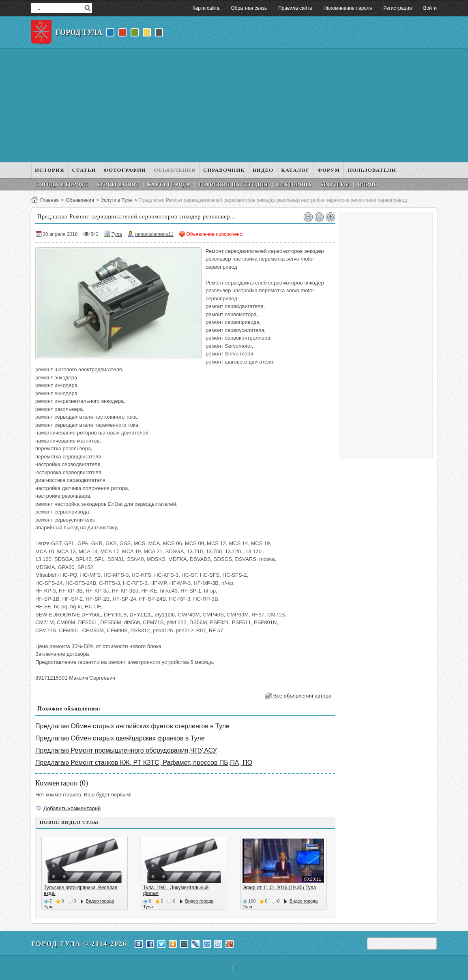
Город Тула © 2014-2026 (79, 944)
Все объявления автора (302, 696)
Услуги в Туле (116, 200)
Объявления (80, 200)
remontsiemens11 (154, 234)
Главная (49, 200)
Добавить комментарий (72, 808)
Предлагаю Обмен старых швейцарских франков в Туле (120, 738)
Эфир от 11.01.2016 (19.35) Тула (279, 888)
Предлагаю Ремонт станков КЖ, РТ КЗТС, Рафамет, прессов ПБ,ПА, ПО (144, 763)
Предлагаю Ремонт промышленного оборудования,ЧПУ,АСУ (126, 750)
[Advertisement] (234, 105)
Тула (117, 234)
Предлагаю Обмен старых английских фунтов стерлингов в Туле (132, 726)
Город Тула (79, 32)
